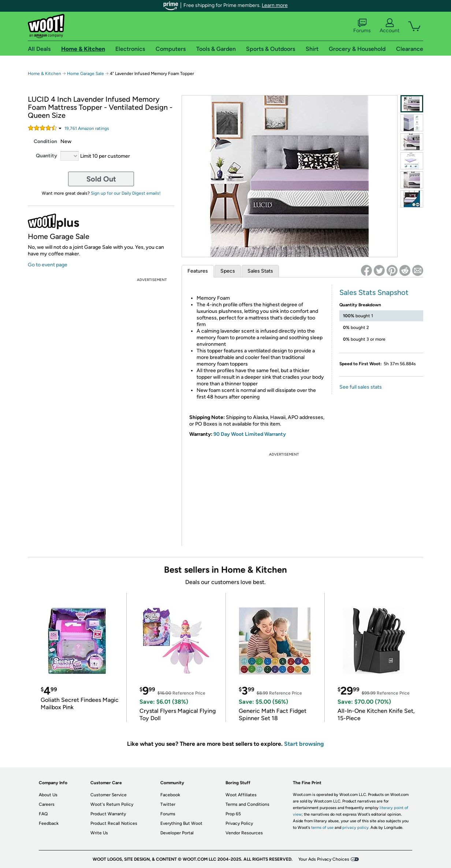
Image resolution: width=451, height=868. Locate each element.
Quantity (46, 156)
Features (198, 271)
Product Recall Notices (114, 823)
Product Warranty (108, 814)
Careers (47, 804)
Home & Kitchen (44, 74)
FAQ (43, 814)
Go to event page (48, 265)
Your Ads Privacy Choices (324, 859)
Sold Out (101, 179)
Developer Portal (177, 833)
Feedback (49, 823)
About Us (48, 795)
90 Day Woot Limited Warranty (250, 434)
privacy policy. (356, 828)
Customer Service (109, 795)
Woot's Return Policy (112, 804)
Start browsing (304, 744)
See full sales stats (361, 387)
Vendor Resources (244, 833)
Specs (228, 271)
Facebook (170, 795)
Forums (362, 26)
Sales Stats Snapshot (374, 292)
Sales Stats (260, 271)
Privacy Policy (239, 823)
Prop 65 (233, 814)
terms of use (322, 828)
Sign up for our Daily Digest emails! (126, 193)
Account (389, 26)
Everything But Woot (181, 823)
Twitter (168, 804)
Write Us (99, 833)
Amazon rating (87, 128)
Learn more (275, 5)
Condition (45, 141)
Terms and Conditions (247, 804)
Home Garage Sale (85, 74)
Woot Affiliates (241, 795)
